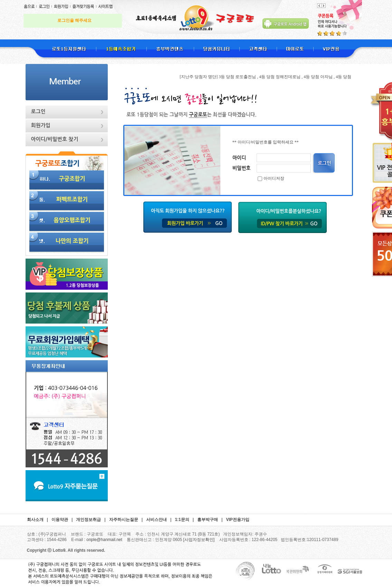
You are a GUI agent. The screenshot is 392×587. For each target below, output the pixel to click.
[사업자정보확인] (199, 540)
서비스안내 (156, 520)
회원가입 (41, 125)
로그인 (38, 111)
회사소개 (35, 520)
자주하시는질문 (124, 520)
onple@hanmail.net (104, 540)
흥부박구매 (208, 520)
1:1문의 (182, 520)
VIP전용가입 (237, 520)
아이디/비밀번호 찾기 (55, 139)
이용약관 (60, 520)
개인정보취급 (88, 520)
